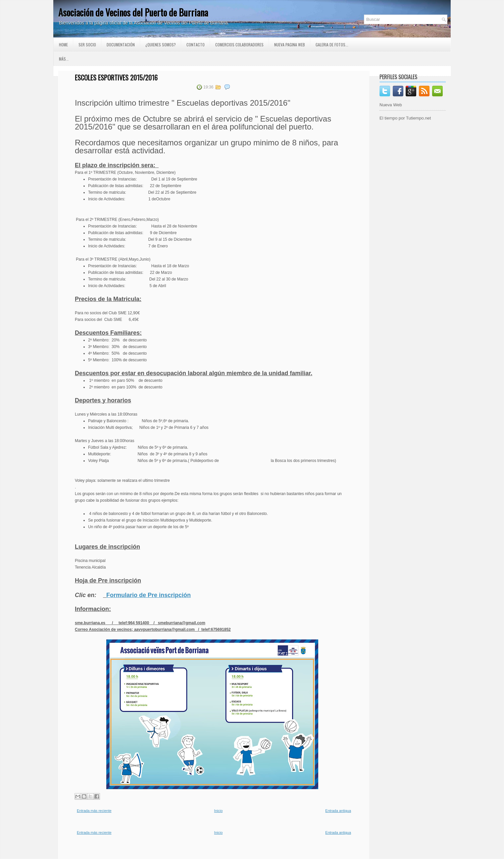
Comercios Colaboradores (239, 45)
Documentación (121, 45)
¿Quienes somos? (161, 45)
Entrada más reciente (94, 811)
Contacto (196, 45)
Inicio (219, 811)
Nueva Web (391, 105)
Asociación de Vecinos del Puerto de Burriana (133, 12)
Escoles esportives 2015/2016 (116, 77)
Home (63, 45)
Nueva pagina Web (290, 45)
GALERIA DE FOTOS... (332, 45)
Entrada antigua (338, 811)
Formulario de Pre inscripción (149, 595)
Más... (64, 59)
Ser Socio (87, 45)
